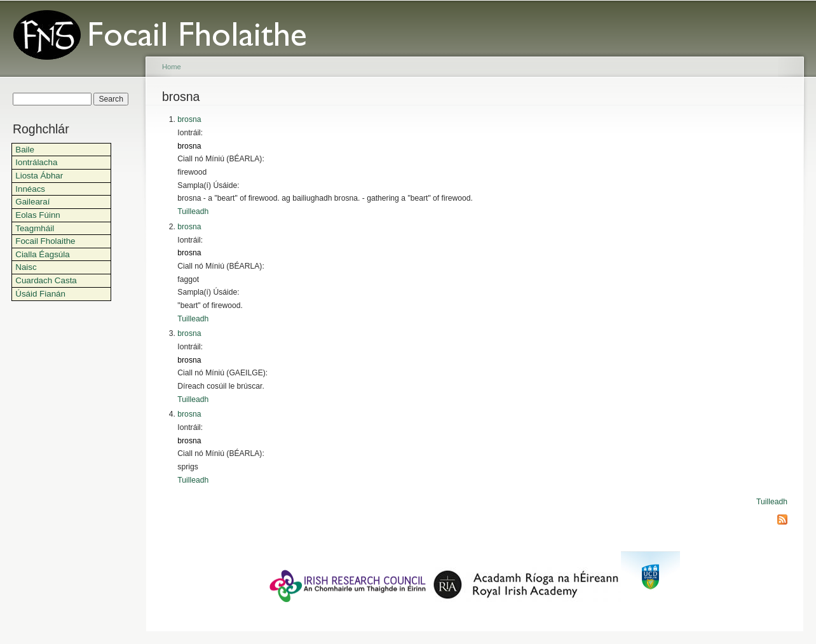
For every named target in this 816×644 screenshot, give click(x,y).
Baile (25, 150)
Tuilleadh (193, 211)
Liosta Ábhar (39, 176)
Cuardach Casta (46, 280)
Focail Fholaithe (45, 241)
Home (172, 67)
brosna (189, 119)
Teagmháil (35, 228)
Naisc (26, 267)
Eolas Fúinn (38, 215)
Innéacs (30, 189)
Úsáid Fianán (40, 294)
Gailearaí (32, 202)
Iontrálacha (36, 162)
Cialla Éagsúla (42, 254)
